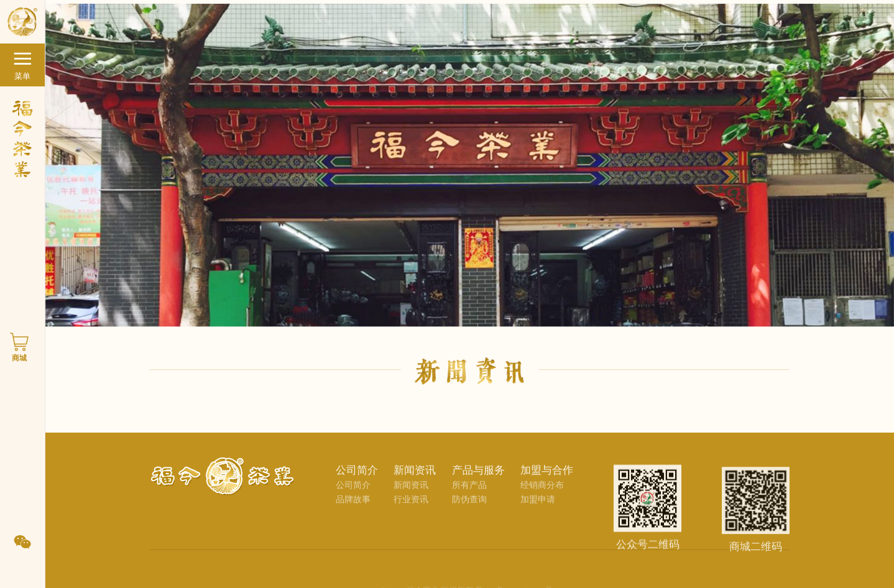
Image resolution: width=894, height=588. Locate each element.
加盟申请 (538, 505)
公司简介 (353, 491)
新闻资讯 (411, 491)
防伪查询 (469, 505)
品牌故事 (353, 505)
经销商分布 (542, 491)
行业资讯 (411, 505)
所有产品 (469, 491)
